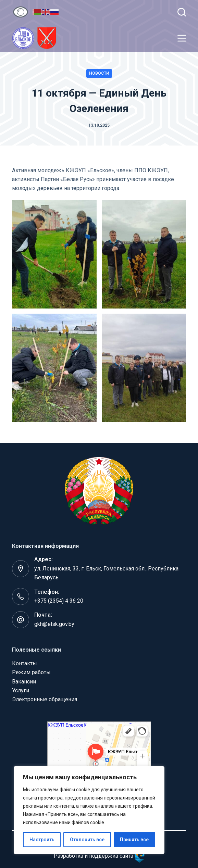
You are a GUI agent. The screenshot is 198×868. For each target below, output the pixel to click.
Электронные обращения (45, 699)
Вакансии (24, 682)
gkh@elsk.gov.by (54, 624)
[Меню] (182, 38)
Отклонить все (87, 840)
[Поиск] (182, 12)
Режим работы (31, 672)
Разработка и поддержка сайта (99, 856)
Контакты (24, 663)
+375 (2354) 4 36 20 (59, 601)
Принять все (134, 840)
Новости (99, 73)
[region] (89, 810)
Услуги (21, 690)
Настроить (42, 840)
